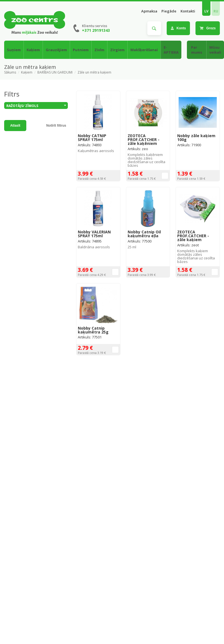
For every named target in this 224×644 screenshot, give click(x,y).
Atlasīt (15, 126)
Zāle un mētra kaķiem (94, 72)
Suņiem (14, 50)
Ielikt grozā (165, 176)
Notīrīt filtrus (56, 126)
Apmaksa (149, 11)
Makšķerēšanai (144, 50)
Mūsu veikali (215, 50)
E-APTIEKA (171, 50)
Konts (178, 28)
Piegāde (169, 11)
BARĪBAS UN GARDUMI (55, 72)
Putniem (81, 50)
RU (216, 11)
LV (206, 11)
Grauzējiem (56, 50)
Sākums (10, 72)
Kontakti (188, 11)
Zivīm (99, 50)
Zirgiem (117, 50)
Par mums (197, 50)
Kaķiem (33, 50)
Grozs (208, 28)
